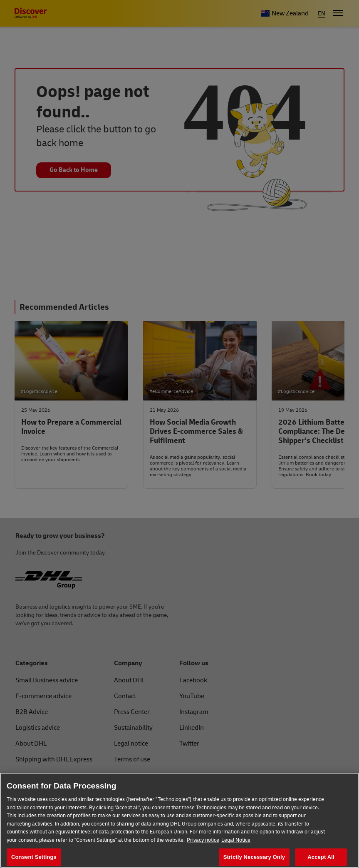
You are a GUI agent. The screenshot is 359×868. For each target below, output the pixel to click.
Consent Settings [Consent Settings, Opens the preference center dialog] (34, 857)
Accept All (321, 857)
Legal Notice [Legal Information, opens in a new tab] (236, 840)
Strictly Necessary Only (254, 857)
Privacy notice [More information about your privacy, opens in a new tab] (203, 840)
